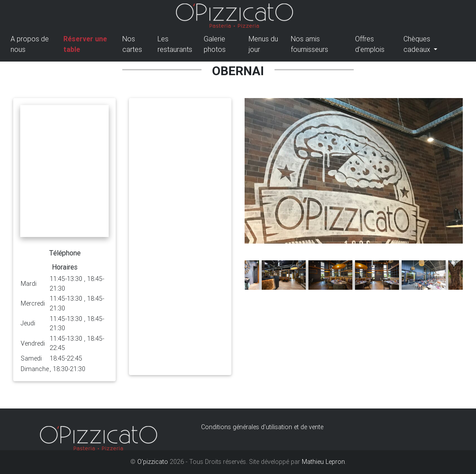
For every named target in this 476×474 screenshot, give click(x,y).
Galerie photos (215, 46)
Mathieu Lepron (323, 462)
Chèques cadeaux (418, 46)
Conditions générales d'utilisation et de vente (262, 427)
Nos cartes (132, 46)
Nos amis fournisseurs (309, 46)
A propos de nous (30, 46)
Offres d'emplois (370, 46)
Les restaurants (175, 46)
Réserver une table (85, 46)
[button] (261, 248)
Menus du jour (263, 46)
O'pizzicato (153, 462)
